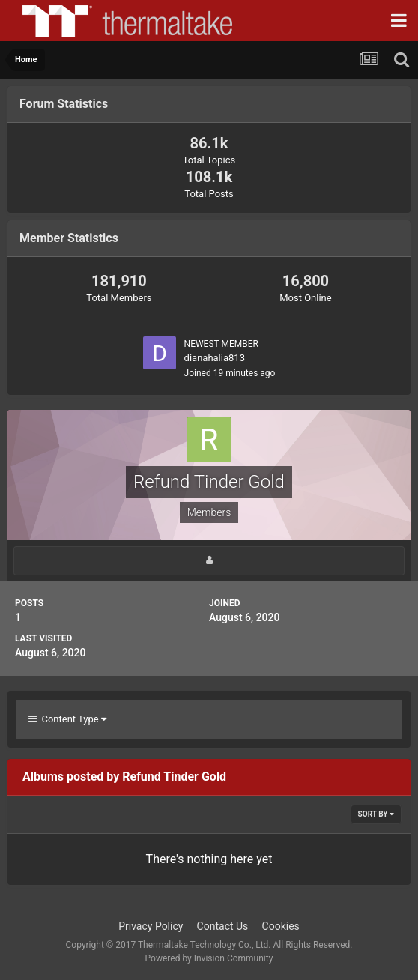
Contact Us (223, 926)
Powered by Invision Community (209, 958)
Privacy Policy (151, 926)
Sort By (376, 814)
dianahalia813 (215, 358)
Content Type (67, 719)
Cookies (281, 926)
